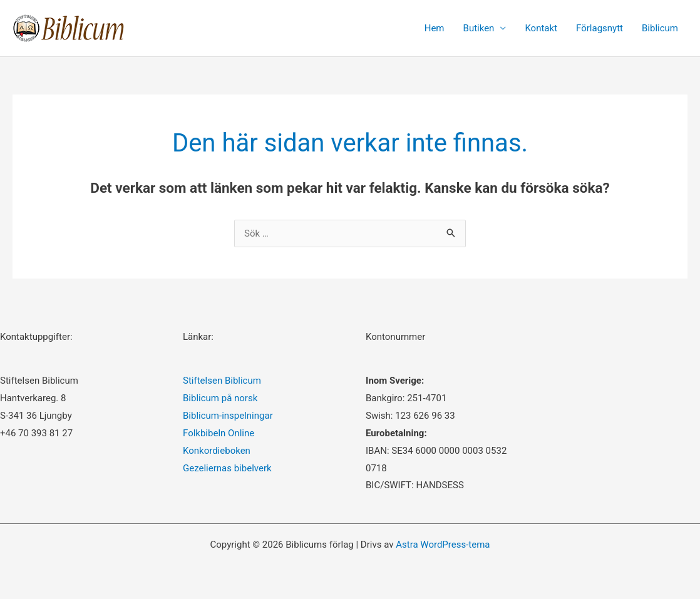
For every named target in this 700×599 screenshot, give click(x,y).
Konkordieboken (217, 451)
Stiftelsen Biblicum (222, 381)
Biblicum (660, 28)
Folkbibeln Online (219, 433)
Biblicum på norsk (220, 398)
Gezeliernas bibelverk (227, 468)
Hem (435, 28)
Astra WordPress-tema (443, 545)
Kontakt (541, 28)
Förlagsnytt (600, 28)
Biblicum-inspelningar (228, 416)
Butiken (479, 28)
